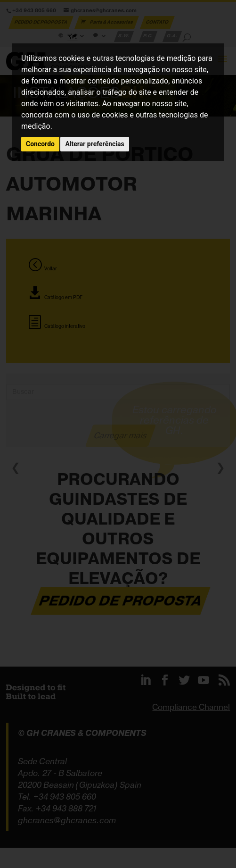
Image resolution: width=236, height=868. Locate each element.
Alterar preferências (94, 144)
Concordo (40, 144)
